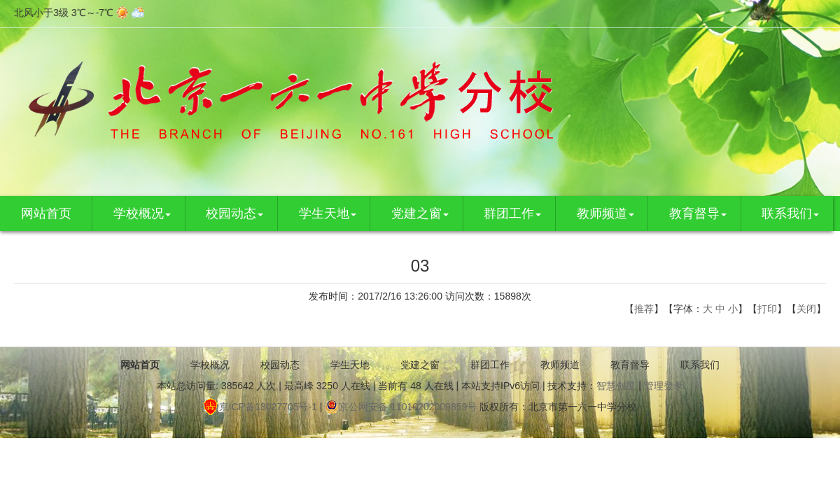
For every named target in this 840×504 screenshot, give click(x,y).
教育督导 (698, 213)
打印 (767, 309)
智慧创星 (616, 386)
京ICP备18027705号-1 (260, 407)
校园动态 (234, 213)
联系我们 (790, 213)
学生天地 (328, 213)
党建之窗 (420, 213)
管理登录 (664, 386)
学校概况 (142, 213)
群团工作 (512, 213)
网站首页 (46, 213)
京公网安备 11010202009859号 (401, 407)
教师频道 (605, 213)
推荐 (644, 309)
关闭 (806, 309)
